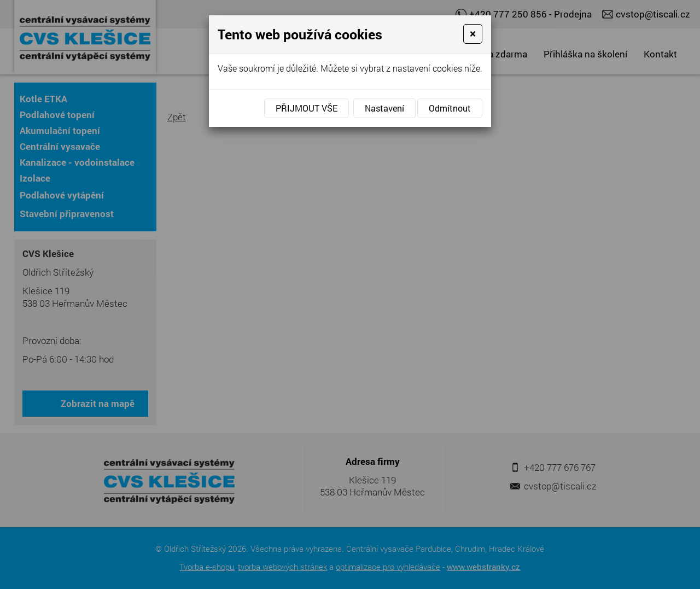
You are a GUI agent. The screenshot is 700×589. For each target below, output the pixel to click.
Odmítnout (450, 108)
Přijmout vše (307, 108)
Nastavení (384, 108)
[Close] (473, 34)
